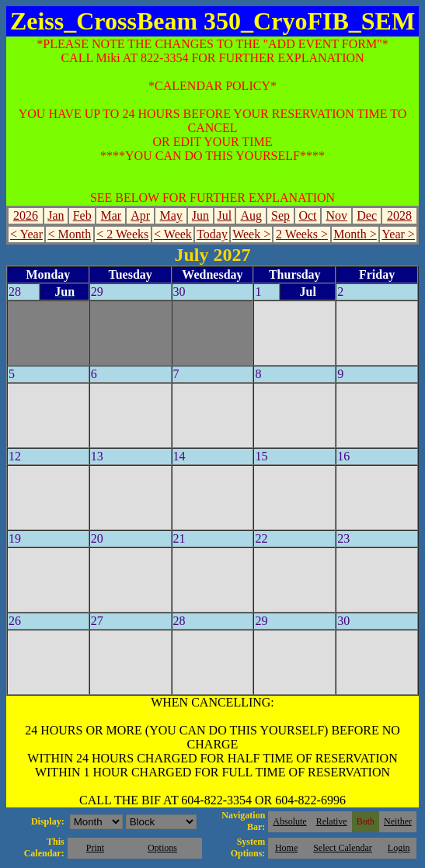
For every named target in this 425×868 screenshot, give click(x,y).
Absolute (289, 821)
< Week (173, 234)
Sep (280, 215)
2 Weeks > (302, 234)
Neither (398, 821)
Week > (251, 234)
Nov (336, 215)
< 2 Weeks (122, 234)
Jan (56, 215)
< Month (69, 234)
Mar (111, 215)
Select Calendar (343, 848)
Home (286, 848)
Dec (367, 215)
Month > (355, 234)
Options (162, 848)
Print (95, 848)
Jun (200, 215)
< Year (26, 234)
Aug (251, 215)
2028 (399, 215)
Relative (332, 821)
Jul (225, 215)
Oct (307, 215)
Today (212, 234)
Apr (140, 215)
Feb (82, 215)
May (171, 215)
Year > (398, 234)
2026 (26, 215)
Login (399, 848)
